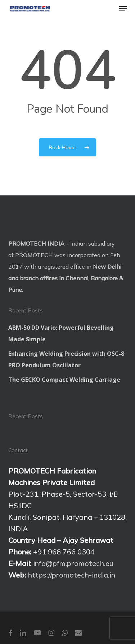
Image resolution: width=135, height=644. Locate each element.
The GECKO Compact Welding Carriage (64, 380)
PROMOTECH (34, 255)
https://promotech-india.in (71, 575)
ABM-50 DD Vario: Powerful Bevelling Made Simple (61, 333)
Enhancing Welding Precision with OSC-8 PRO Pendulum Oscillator (66, 359)
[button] (123, 9)
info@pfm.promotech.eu (73, 563)
